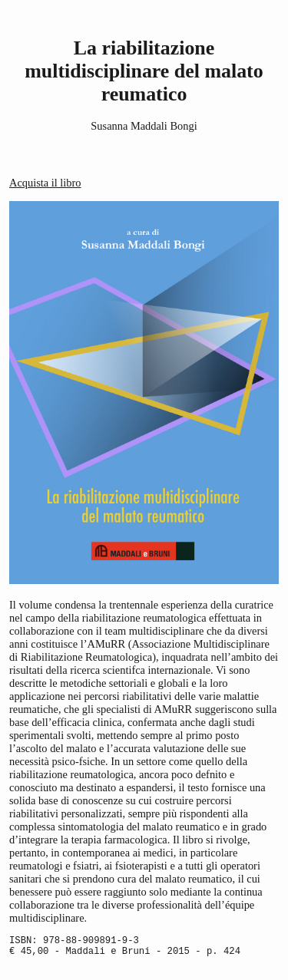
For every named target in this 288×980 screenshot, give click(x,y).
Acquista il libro (45, 183)
